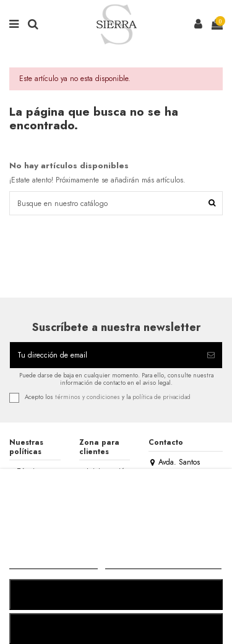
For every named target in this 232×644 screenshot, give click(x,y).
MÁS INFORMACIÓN (54, 563)
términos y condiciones (88, 397)
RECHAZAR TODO (116, 594)
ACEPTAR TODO (116, 628)
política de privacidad (161, 397)
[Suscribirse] (211, 355)
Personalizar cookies (163, 563)
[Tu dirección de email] (105, 355)
